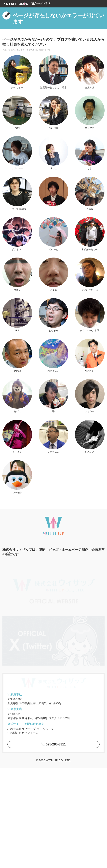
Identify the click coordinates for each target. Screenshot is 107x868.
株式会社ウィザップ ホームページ (32, 829)
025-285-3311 (53, 844)
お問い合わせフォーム (24, 833)
